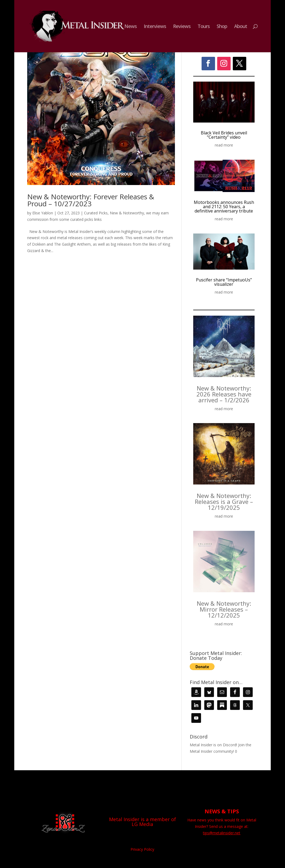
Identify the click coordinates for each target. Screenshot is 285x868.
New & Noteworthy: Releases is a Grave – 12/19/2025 (224, 501)
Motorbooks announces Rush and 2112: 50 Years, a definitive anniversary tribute (224, 207)
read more (224, 145)
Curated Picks (96, 213)
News (131, 27)
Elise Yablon (43, 213)
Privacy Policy (142, 849)
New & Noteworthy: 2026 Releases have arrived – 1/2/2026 (224, 394)
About (241, 27)
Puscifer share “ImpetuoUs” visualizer (224, 282)
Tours (204, 27)
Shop (222, 27)
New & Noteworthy (127, 213)
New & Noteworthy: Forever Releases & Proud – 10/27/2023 (91, 200)
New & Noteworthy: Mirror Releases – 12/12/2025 (224, 609)
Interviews (155, 27)
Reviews (182, 27)
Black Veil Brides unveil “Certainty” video (224, 135)
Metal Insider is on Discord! (213, 745)
